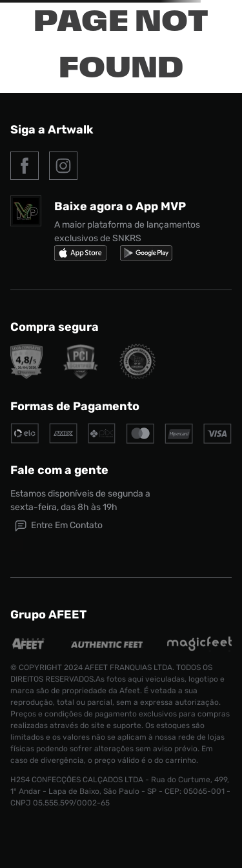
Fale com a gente (59, 470)
